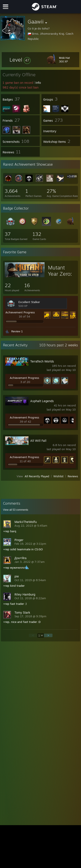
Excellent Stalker (29, 302)
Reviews (73, 476)
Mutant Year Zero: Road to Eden (60, 277)
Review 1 (17, 331)
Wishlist (58, 476)
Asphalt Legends (42, 401)
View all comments (16, 510)
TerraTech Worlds (42, 361)
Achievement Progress (20, 312)
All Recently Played (37, 476)
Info (38, 83)
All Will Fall (38, 441)
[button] (20, 60)
